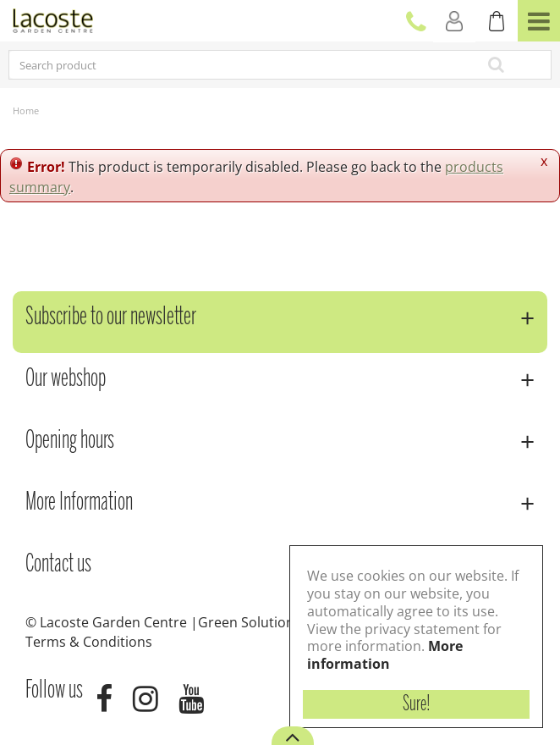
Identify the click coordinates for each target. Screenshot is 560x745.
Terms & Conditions (89, 642)
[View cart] (497, 21)
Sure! (417, 704)
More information (385, 655)
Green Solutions (250, 622)
